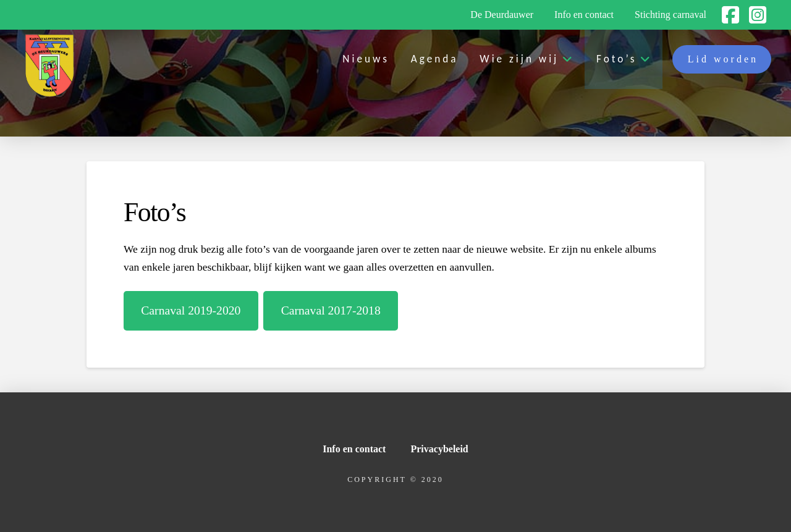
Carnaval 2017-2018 (331, 310)
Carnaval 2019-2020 (191, 310)
